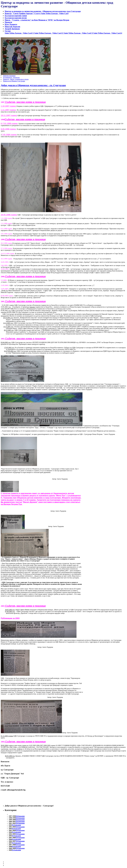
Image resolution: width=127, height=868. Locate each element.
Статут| (37, 13)
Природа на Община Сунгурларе (14, 81)
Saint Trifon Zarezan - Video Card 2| (49, 33)
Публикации (20, 816)
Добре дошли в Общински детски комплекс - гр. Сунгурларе (33, 85)
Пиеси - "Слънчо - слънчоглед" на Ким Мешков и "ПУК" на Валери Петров (37, 20)
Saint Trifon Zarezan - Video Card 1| (20, 33)
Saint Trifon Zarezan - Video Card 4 (107, 33)
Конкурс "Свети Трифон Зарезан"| (19, 13)
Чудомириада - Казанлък (11, 77)
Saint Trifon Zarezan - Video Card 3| (78, 33)
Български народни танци (16, 16)
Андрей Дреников (12, 29)
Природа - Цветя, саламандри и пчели (16, 79)
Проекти (8, 22)
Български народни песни (16, 18)
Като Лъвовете (11, 24)
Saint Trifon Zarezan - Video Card (55, 13)
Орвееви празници (9, 76)
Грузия (8, 31)
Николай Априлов (12, 27)
